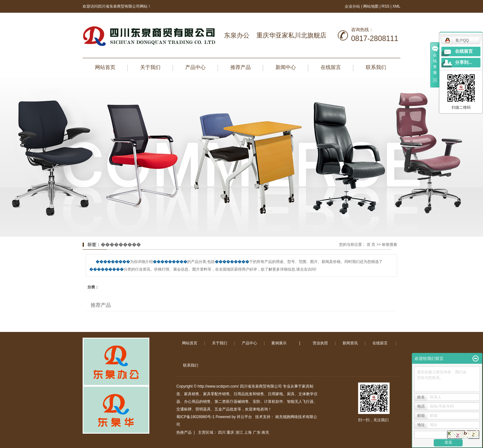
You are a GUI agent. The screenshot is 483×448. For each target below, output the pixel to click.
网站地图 (371, 6)
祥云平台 (244, 417)
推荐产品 (241, 67)
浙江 (239, 432)
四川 (222, 432)
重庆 (230, 432)
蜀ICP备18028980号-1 (195, 417)
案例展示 (279, 343)
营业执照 (320, 343)
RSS (386, 6)
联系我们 (376, 67)
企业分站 (352, 6)
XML (396, 6)
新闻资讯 (350, 343)
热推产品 (184, 432)
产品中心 (195, 67)
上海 (248, 432)
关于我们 (150, 67)
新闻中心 (286, 67)
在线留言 (331, 67)
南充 (265, 432)
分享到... (463, 62)
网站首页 (105, 67)
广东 (257, 432)
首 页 (371, 245)
